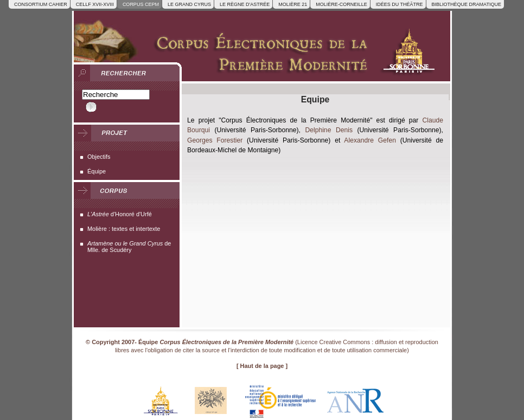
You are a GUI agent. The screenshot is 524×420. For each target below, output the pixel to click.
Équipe (97, 171)
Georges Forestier (215, 140)
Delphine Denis (329, 130)
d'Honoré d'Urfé (120, 214)
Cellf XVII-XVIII (95, 4)
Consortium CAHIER (41, 4)
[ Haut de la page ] (262, 366)
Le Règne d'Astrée (245, 4)
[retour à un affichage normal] (310, 47)
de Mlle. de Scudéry (129, 247)
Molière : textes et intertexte (124, 229)
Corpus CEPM (141, 4)
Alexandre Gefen (370, 140)
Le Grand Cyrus (189, 4)
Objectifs (99, 157)
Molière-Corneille (341, 4)
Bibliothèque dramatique (467, 4)
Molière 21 (293, 4)
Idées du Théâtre (400, 4)
